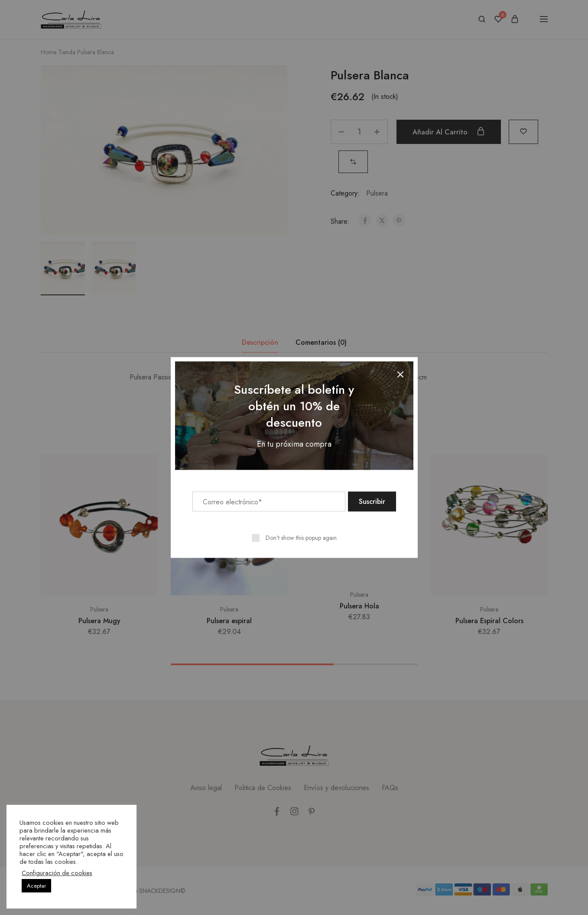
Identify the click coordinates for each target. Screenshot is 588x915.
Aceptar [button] (36, 886)
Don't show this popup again (301, 538)
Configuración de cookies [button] (57, 873)
